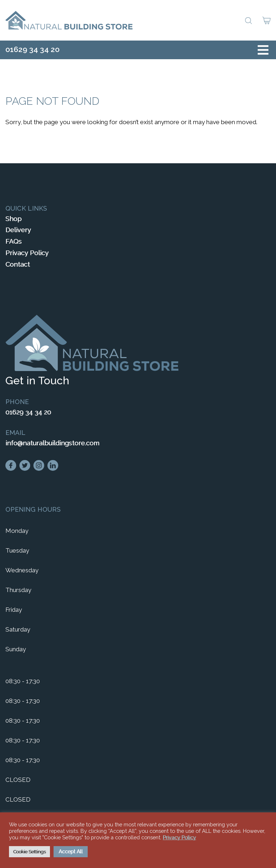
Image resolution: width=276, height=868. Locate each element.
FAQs (13, 241)
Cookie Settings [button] (29, 852)
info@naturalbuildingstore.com (52, 443)
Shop (13, 219)
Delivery (18, 230)
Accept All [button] (71, 851)
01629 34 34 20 (33, 49)
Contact (18, 264)
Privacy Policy (27, 253)
